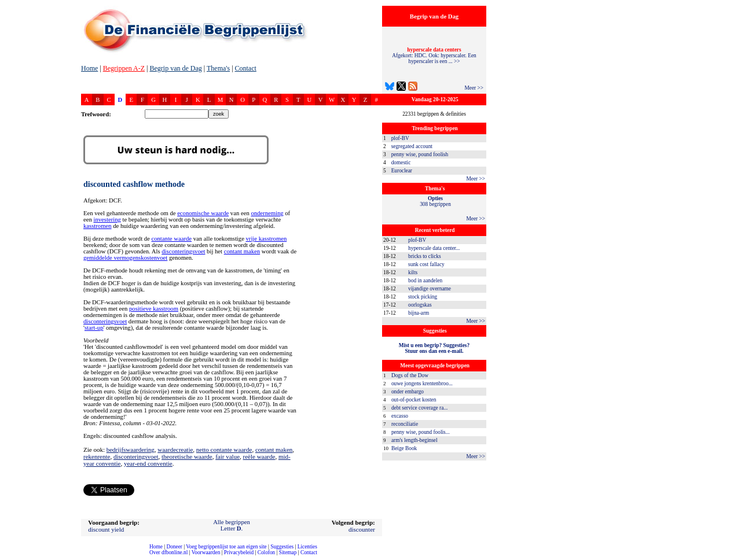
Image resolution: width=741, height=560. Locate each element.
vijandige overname (430, 289)
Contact (246, 68)
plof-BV (400, 138)
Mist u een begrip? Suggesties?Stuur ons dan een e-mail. (434, 348)
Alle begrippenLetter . (232, 525)
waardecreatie (175, 450)
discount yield (106, 529)
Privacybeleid (239, 552)
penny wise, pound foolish (420, 154)
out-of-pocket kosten (414, 400)
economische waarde (203, 213)
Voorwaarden (206, 552)
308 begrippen (435, 201)
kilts (413, 272)
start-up (94, 328)
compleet (6, 557)
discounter (362, 529)
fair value (228, 456)
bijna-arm (419, 313)
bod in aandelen (425, 281)
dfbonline (730, 557)
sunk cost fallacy (426, 264)
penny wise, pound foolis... (421, 432)
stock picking (423, 297)
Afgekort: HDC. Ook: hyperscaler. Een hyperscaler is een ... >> (434, 56)
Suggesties (282, 547)
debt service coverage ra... (419, 408)
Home (89, 68)
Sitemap (288, 552)
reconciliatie (405, 424)
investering (107, 220)
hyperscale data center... (434, 248)
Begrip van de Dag (175, 68)
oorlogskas (420, 305)
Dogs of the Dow (410, 375)
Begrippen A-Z (124, 68)
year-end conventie (148, 463)
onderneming (267, 213)
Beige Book (404, 448)
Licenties (307, 547)
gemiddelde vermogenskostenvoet (125, 258)
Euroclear (402, 171)
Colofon (267, 552)
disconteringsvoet (183, 251)
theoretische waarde (187, 456)
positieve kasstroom (154, 309)
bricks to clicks (424, 256)
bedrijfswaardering (131, 450)
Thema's (218, 68)
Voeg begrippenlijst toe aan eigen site (226, 547)
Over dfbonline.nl (168, 552)
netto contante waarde (224, 450)
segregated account (412, 146)
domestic (401, 163)
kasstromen (98, 226)
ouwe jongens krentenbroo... (422, 384)
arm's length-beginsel (414, 440)
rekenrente (97, 456)
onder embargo (408, 392)
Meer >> (474, 88)
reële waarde (259, 456)
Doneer (174, 547)
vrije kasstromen (267, 239)
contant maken (242, 251)
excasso (400, 416)
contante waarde (171, 239)
